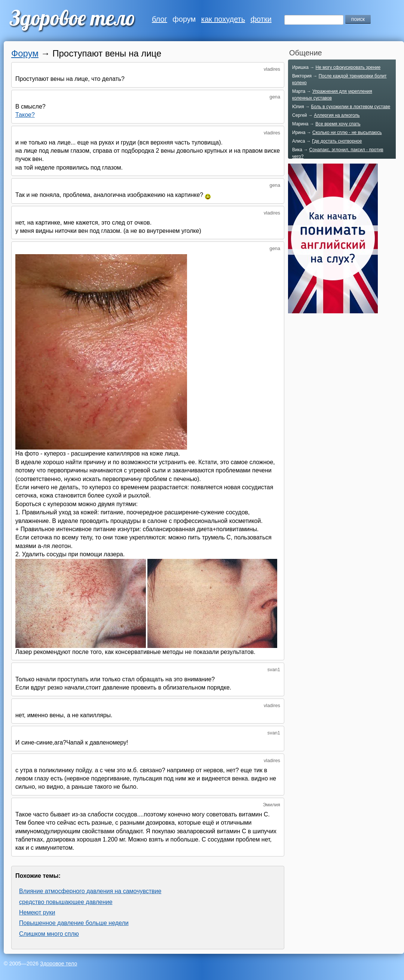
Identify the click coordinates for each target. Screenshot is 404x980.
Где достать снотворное (337, 141)
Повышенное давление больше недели (74, 923)
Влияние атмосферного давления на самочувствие (90, 891)
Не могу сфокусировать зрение (348, 67)
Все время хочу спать (338, 124)
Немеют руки (37, 912)
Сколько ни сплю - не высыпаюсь (347, 133)
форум (184, 19)
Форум (25, 53)
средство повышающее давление (66, 902)
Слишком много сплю (49, 934)
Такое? (25, 115)
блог (160, 19)
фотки (261, 19)
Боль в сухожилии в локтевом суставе (351, 107)
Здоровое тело (59, 964)
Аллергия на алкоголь (337, 115)
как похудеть (223, 19)
